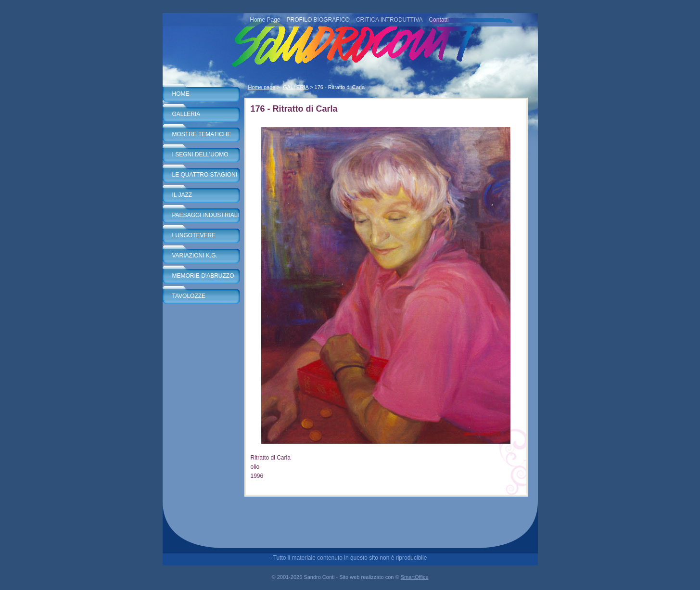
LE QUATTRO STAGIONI (205, 175)
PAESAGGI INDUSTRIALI (206, 215)
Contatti (439, 20)
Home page (262, 87)
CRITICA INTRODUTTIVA (389, 20)
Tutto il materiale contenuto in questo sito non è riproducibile (350, 558)
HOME (181, 94)
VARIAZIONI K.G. (195, 256)
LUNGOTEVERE (194, 235)
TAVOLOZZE (189, 296)
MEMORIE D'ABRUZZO (203, 276)
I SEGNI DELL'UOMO (200, 154)
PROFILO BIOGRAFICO (318, 20)
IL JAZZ (182, 195)
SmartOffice (415, 577)
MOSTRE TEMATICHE (202, 134)
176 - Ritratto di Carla (340, 87)
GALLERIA (186, 114)
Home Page (265, 20)
